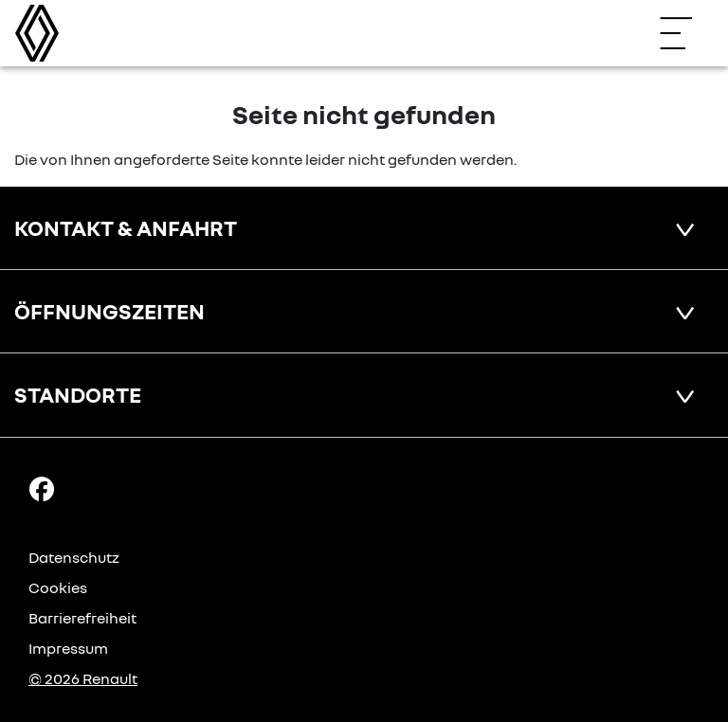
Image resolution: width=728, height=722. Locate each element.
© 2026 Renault (83, 678)
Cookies (58, 587)
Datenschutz (74, 557)
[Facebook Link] (42, 487)
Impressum (68, 648)
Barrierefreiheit (82, 618)
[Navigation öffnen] (685, 33)
